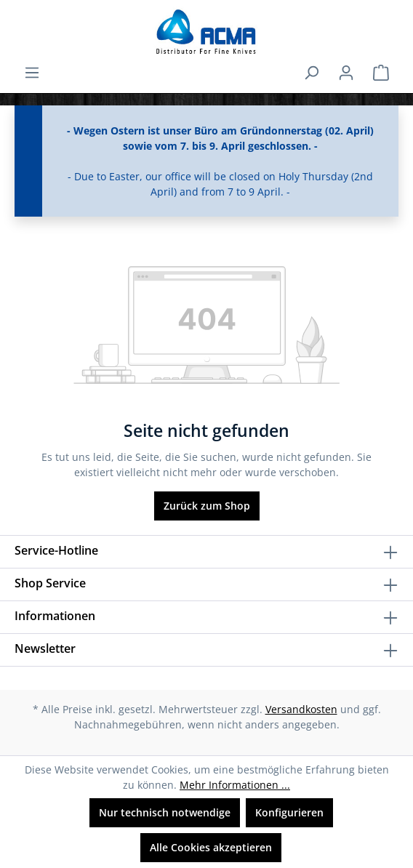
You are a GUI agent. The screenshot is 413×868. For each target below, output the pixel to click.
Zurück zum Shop (207, 506)
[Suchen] (311, 73)
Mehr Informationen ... (235, 785)
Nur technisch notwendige (165, 812)
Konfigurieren (289, 812)
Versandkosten (301, 709)
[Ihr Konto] (346, 73)
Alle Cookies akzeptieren (211, 847)
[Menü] (32, 73)
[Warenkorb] (381, 73)
